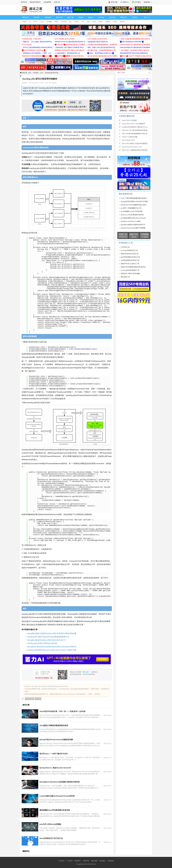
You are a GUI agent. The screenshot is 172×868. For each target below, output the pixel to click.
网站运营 (124, 17)
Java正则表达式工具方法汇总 (51, 838)
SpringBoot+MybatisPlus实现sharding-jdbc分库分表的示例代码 (52, 647)
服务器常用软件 (35, 2)
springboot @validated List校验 (131, 221)
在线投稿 (111, 861)
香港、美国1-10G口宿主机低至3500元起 (101, 47)
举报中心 (126, 2)
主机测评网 (47, 2)
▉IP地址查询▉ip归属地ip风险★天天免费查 (70, 45)
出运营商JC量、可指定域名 (32, 39)
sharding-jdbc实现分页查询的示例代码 (42, 643)
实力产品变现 (27, 45)
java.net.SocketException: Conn (132, 147)
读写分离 (38, 699)
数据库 (81, 17)
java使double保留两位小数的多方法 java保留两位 (138, 127)
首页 (30, 73)
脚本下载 (70, 17)
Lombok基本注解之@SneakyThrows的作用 (57, 796)
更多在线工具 (125, 277)
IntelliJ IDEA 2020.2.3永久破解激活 (134, 124)
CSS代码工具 (125, 247)
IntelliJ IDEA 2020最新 (129, 120)
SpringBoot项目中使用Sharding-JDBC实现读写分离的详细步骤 (52, 633)
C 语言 (42, 22)
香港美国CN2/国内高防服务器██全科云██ (37, 56)
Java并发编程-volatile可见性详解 (131, 211)
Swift (88, 22)
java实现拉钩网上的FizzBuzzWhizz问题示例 (135, 218)
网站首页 (26, 17)
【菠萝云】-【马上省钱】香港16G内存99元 (37, 42)
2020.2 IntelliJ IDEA (128, 140)
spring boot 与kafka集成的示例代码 (132, 215)
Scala (94, 22)
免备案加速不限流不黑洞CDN (98, 42)
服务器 (91, 17)
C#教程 (24, 22)
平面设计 (135, 17)
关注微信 (138, 2)
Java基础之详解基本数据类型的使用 (54, 725)
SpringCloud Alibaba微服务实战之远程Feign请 (136, 205)
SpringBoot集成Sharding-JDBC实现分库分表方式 (46, 640)
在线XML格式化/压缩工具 (129, 254)
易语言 (100, 22)
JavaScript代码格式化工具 (129, 250)
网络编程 (48, 17)
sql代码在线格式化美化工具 (130, 260)
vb (30, 22)
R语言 (115, 22)
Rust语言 (64, 22)
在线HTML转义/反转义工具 (130, 264)
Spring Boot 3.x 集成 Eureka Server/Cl (55, 768)
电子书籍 (101, 17)
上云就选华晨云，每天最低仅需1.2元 (67, 53)
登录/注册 (114, 2)
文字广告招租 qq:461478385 (65, 39)
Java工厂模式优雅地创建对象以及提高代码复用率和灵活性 (140, 198)
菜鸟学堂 (24, 2)
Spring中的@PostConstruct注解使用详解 (56, 740)
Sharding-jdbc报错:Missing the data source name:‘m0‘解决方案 (52, 650)
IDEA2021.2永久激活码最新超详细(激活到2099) (138, 130)
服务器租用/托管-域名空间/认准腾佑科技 (134, 53)
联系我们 (78, 861)
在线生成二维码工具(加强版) (130, 274)
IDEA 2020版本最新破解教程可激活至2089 (136, 134)
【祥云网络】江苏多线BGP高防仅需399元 (135, 50)
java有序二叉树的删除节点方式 (131, 208)
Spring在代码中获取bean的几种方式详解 (134, 201)
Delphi (56, 22)
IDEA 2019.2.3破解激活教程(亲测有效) (135, 150)
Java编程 (49, 22)
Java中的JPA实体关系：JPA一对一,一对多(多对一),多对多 (62, 711)
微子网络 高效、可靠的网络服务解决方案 (102, 50)
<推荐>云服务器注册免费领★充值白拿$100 (135, 39)
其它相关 (122, 22)
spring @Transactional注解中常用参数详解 (135, 228)
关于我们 (61, 861)
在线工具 (57, 2)
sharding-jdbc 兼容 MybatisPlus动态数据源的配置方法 (48, 637)
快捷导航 (148, 2)
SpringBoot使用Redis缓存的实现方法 (133, 225)
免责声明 (86, 861)
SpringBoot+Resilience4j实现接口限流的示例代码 (60, 782)
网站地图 (94, 861)
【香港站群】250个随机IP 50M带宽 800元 (69, 47)
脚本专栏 (59, 17)
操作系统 (112, 17)
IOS (83, 22)
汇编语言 (108, 22)
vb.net (35, 22)
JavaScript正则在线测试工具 (130, 270)
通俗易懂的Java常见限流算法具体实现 (55, 810)
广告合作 (70, 861)
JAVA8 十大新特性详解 (130, 137)
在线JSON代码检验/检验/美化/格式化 (133, 267)
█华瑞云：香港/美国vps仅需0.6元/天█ (101, 53)
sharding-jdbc (30, 699)
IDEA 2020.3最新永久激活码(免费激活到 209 (137, 144)
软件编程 (36, 73)
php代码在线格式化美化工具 (130, 257)
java (70, 22)
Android (77, 22)
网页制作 (37, 17)
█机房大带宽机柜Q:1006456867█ (132, 42)
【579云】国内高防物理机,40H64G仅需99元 (37, 47)
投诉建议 (102, 861)
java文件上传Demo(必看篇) (50, 824)
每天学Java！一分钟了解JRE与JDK (54, 754)
